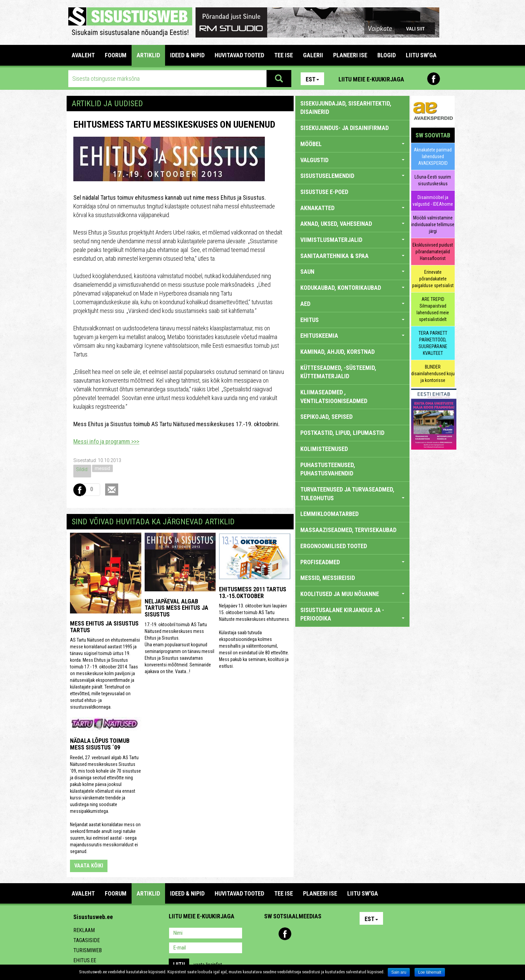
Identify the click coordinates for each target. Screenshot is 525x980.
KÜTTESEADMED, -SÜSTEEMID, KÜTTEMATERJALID (338, 372)
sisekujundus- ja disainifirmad (345, 128)
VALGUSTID (352, 160)
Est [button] (312, 79)
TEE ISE (284, 55)
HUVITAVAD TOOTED (239, 55)
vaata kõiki (89, 866)
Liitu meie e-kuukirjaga (371, 79)
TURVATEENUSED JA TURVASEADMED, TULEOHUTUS (352, 494)
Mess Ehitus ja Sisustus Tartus (104, 627)
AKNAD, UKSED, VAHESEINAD (352, 224)
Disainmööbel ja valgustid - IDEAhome (433, 201)
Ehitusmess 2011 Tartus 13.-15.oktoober (253, 593)
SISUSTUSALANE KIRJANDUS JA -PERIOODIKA (352, 614)
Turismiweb (88, 950)
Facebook (434, 79)
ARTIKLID (148, 55)
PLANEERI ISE (350, 55)
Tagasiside (87, 940)
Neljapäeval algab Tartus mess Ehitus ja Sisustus (176, 608)
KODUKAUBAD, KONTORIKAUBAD (352, 288)
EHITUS (352, 320)
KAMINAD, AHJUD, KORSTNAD (337, 352)
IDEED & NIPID (187, 55)
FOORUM (116, 55)
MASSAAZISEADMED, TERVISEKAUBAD (348, 530)
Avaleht (83, 55)
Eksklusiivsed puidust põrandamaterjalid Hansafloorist (433, 252)
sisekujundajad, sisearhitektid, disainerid (346, 108)
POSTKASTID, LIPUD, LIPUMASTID (342, 433)
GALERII (313, 55)
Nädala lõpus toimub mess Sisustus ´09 (100, 744)
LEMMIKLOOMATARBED (329, 514)
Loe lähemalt (430, 972)
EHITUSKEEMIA (352, 336)
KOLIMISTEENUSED (324, 449)
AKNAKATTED (352, 208)
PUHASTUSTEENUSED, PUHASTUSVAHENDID (328, 469)
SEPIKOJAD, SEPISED (326, 417)
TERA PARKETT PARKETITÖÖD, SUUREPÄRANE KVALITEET (433, 343)
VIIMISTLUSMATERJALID (352, 240)
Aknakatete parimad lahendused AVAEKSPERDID (433, 156)
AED (352, 304)
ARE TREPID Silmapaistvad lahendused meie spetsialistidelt (433, 309)
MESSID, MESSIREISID (328, 578)
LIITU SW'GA (421, 55)
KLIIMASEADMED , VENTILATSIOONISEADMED (334, 397)
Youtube (448, 79)
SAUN (352, 272)
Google (328, 934)
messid (102, 468)
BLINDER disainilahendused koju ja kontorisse (433, 374)
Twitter (314, 934)
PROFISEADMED (352, 562)
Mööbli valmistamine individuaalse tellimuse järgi (433, 224)
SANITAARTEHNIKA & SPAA (352, 256)
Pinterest (419, 79)
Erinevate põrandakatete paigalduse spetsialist (433, 279)
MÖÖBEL (352, 144)
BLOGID (387, 55)
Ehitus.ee (85, 960)
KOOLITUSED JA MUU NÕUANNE (352, 594)
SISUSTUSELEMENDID (352, 176)
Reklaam (84, 930)
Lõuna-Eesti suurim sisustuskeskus (433, 180)
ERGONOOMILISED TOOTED (334, 546)
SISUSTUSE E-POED (324, 192)
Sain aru (399, 972)
